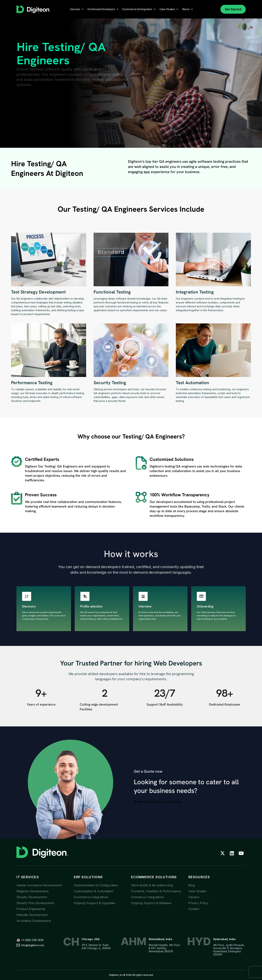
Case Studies (169, 9)
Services (77, 9)
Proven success (41, 495)
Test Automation (192, 383)
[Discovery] (27, 596)
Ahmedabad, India (160, 939)
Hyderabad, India (224, 939)
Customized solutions (172, 459)
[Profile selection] (85, 596)
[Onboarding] (201, 596)
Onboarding (205, 606)
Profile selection (91, 606)
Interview (145, 606)
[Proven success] (17, 498)
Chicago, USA (91, 939)
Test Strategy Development (38, 292)
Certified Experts (42, 459)
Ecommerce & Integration (139, 9)
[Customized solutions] (141, 463)
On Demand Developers (103, 9)
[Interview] (143, 596)
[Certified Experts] (17, 462)
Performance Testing (32, 383)
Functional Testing (112, 292)
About (188, 9)
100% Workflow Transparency (180, 495)
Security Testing (110, 383)
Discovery (29, 606)
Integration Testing (195, 292)
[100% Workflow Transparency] (141, 497)
